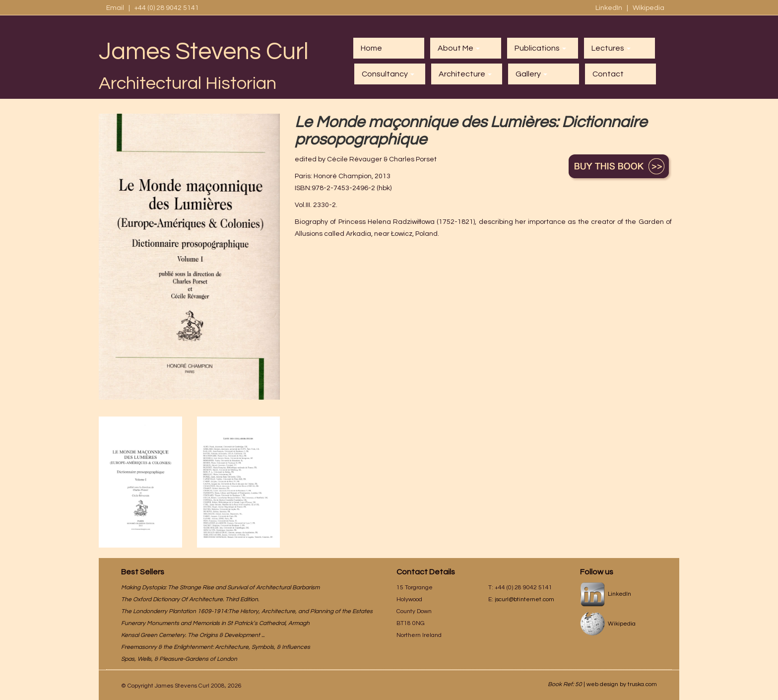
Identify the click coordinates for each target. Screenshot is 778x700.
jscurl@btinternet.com (524, 599)
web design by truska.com (622, 684)
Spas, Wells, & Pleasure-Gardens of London (179, 659)
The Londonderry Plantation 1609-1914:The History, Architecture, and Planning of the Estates (247, 611)
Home (371, 48)
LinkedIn (610, 8)
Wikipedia (648, 8)
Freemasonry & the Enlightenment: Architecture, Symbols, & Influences (216, 647)
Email (115, 8)
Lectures (611, 48)
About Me (459, 48)
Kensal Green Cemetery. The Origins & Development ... (193, 635)
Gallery (531, 74)
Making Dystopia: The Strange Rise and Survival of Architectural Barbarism (220, 588)
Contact (608, 74)
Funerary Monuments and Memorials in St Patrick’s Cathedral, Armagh (215, 623)
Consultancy (388, 74)
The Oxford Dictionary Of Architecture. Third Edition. (190, 599)
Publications (540, 48)
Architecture (465, 74)
